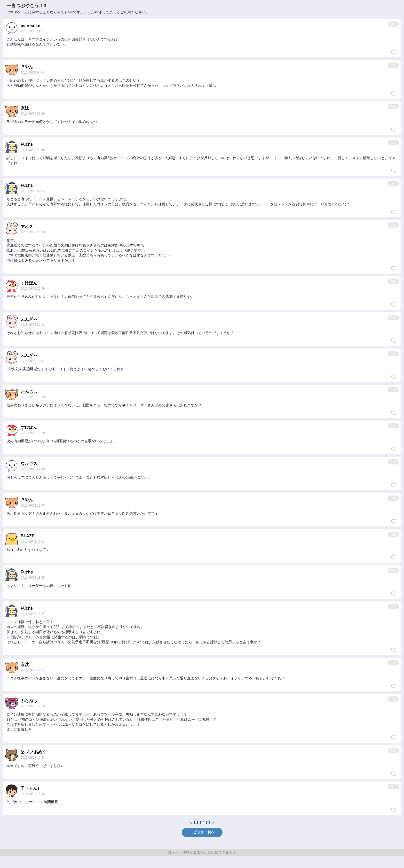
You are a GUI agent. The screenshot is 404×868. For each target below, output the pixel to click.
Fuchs (27, 144)
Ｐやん (27, 67)
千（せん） (31, 788)
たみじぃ (29, 392)
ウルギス (29, 464)
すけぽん (29, 283)
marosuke (30, 26)
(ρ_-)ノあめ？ (33, 752)
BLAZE (27, 536)
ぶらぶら (29, 701)
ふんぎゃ (29, 319)
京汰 (25, 108)
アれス (27, 227)
